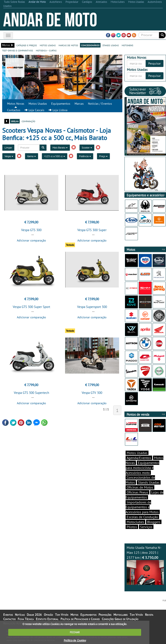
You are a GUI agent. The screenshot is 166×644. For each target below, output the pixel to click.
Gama (32, 156)
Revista (149, 615)
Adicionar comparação (31, 240)
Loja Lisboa (58, 110)
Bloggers (154, 522)
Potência (85, 156)
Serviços (146, 527)
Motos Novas (16, 104)
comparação (28, 121)
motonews (127, 45)
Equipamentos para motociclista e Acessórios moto (142, 468)
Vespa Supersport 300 (92, 307)
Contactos (14, 110)
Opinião (48, 615)
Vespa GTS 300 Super (92, 230)
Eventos (8, 615)
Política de (75, 640)
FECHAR (75, 632)
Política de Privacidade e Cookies (80, 619)
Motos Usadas (38, 104)
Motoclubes (135, 522)
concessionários (90, 45)
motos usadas (48, 45)
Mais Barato (60, 148)
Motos (74, 615)
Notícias (20, 615)
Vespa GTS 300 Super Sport (31, 307)
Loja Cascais (34, 110)
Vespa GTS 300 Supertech (31, 393)
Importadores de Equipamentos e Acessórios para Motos (142, 507)
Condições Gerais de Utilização (120, 619)
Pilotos (132, 527)
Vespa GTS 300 (31, 230)
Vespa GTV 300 (92, 393)
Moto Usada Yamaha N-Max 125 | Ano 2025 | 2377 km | (145, 565)
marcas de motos (68, 45)
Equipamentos (61, 104)
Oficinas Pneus (137, 492)
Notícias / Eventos (100, 104)
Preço (103, 156)
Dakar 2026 (34, 615)
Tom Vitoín (62, 615)
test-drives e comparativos (18, 50)
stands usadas (111, 45)
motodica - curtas (46, 50)
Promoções (105, 615)
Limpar (8, 148)
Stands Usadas (149, 482)
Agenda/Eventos (139, 458)
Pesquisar (155, 63)
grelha (15, 121)
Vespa (9, 156)
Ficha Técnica (26, 619)
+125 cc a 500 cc (55, 156)
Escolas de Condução (142, 517)
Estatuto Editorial (47, 619)
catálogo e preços (27, 45)
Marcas (79, 104)
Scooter (87, 148)
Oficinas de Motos (140, 487)
